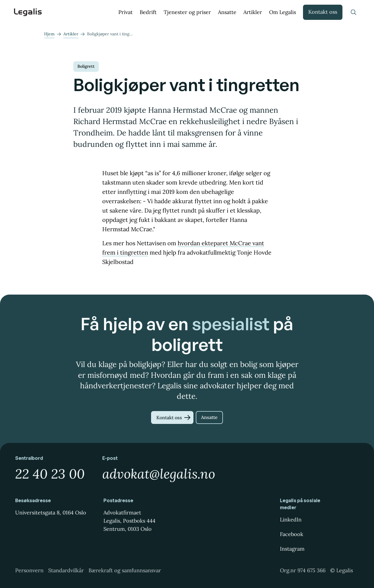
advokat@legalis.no (159, 474)
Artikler (253, 12)
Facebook (292, 534)
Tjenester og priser (187, 12)
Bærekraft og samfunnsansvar (125, 570)
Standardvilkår (66, 570)
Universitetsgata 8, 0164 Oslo (51, 513)
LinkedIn (291, 520)
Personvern (29, 570)
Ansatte (227, 12)
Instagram (292, 549)
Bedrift (148, 12)
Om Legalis (283, 12)
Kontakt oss (323, 12)
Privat (125, 12)
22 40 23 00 (50, 474)
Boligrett (86, 66)
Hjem (49, 34)
